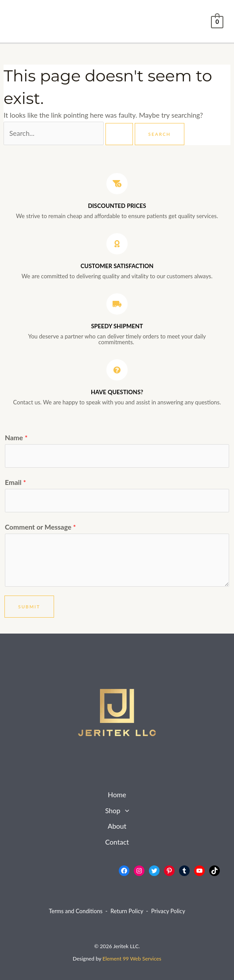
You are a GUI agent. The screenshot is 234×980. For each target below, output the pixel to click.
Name (16, 438)
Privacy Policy (168, 911)
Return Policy (127, 911)
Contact (117, 842)
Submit (29, 607)
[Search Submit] (119, 134)
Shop (117, 811)
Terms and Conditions (76, 911)
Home (117, 795)
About (117, 826)
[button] (125, 811)
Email (16, 482)
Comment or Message (40, 527)
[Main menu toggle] (20, 21)
